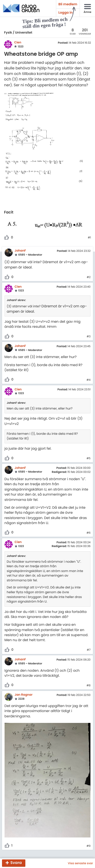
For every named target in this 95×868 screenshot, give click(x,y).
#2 (89, 277)
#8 (89, 686)
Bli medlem (68, 4)
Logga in (66, 12)
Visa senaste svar (80, 863)
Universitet (24, 33)
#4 (89, 380)
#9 (89, 846)
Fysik (8, 33)
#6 (88, 533)
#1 (89, 238)
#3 (89, 337)
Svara (16, 863)
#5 (89, 458)
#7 (89, 650)
